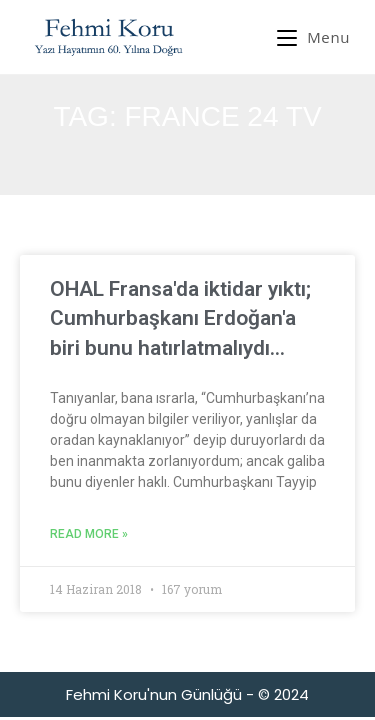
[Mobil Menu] (313, 37)
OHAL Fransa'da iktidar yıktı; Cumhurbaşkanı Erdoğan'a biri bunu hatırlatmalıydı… (180, 318)
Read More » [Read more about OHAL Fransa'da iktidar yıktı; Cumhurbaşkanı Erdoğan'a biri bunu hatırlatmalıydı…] (89, 534)
